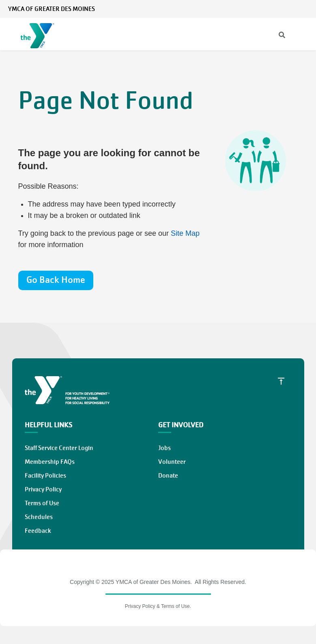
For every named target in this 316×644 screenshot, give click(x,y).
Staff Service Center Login (59, 448)
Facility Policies (45, 476)
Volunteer (172, 462)
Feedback (38, 531)
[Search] (275, 36)
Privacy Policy (43, 489)
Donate (168, 476)
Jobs (164, 448)
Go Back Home (56, 280)
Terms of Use (42, 503)
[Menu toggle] (303, 35)
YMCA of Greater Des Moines (52, 9)
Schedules (39, 517)
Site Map (185, 233)
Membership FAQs (50, 462)
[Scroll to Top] (281, 381)
